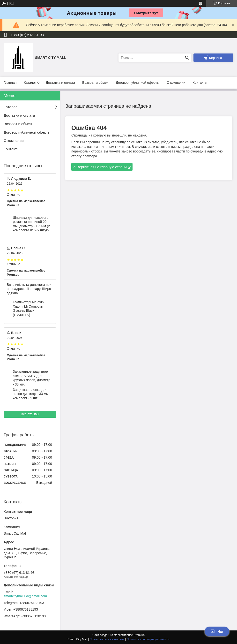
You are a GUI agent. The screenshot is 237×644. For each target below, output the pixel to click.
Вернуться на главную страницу (104, 167)
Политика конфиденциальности (148, 639)
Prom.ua (139, 635)
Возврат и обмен (95, 83)
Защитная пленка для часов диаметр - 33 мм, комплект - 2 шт (31, 394)
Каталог (30, 83)
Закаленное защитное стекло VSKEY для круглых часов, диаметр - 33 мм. (32, 378)
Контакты (200, 83)
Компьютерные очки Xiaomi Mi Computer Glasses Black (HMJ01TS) (29, 308)
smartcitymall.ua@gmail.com (25, 596)
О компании (176, 83)
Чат (217, 631)
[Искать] (187, 58)
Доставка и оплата (60, 83)
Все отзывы (30, 414)
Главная (10, 83)
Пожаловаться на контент (107, 639)
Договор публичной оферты (138, 83)
